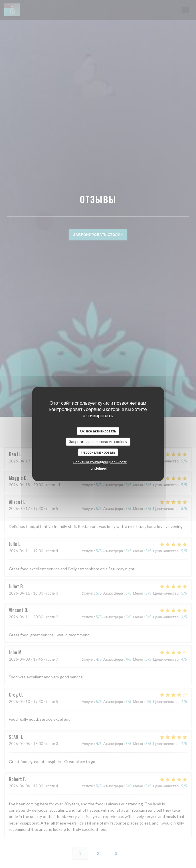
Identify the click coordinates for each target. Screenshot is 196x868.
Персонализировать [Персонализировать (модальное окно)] (98, 452)
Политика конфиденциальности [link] (100, 462)
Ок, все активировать (98, 431)
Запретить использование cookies (98, 442)
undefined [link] (99, 468)
